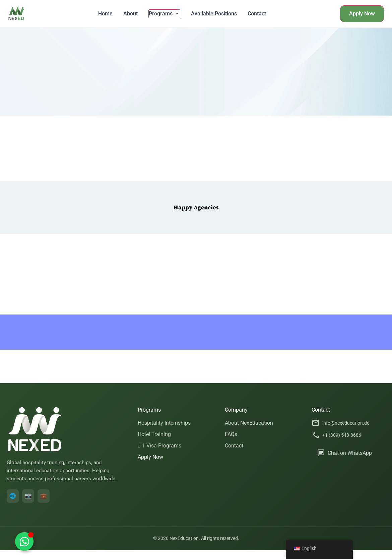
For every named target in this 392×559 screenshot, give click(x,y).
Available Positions (214, 14)
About (130, 14)
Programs (164, 14)
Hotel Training (154, 434)
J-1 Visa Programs (159, 446)
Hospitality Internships (164, 423)
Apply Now (362, 14)
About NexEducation (249, 423)
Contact (257, 14)
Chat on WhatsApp (344, 453)
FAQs (231, 434)
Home (105, 14)
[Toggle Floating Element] (24, 541)
